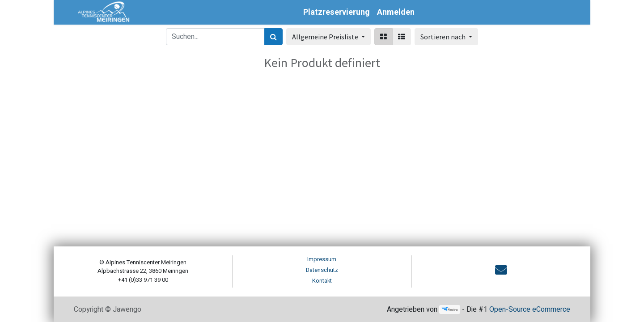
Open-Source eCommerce (530, 309)
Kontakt (322, 281)
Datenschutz (322, 270)
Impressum (322, 259)
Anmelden (396, 12)
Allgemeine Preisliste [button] (326, 37)
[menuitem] (337, 12)
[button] (446, 37)
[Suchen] (273, 37)
